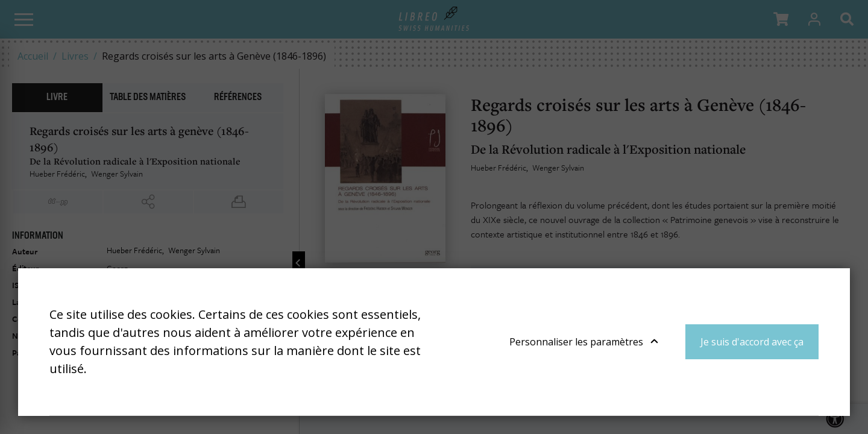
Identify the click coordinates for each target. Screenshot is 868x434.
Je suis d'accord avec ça (752, 342)
